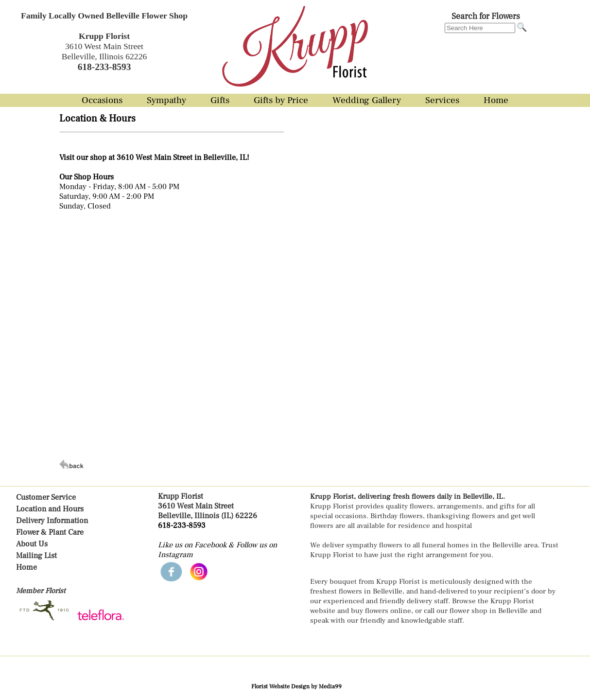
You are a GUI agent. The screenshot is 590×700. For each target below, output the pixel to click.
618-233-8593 (182, 525)
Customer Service (46, 497)
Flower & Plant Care (50, 532)
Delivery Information (52, 521)
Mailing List (36, 556)
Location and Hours (50, 509)
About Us (32, 544)
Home (26, 567)
